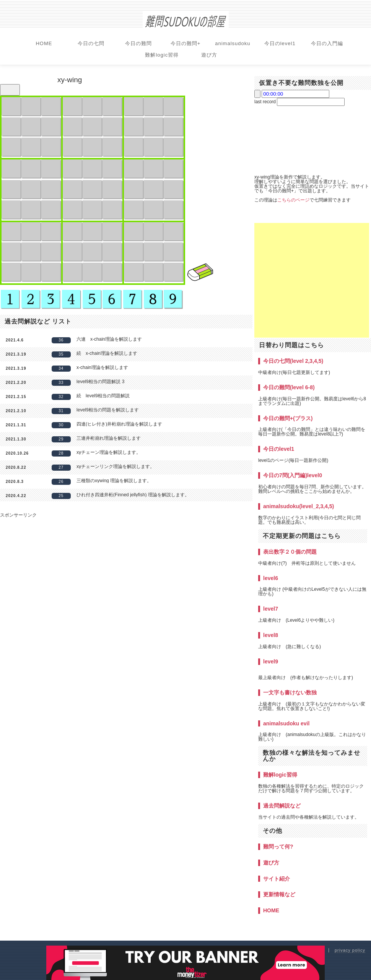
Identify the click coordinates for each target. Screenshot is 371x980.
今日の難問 (138, 43)
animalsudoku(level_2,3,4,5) (299, 506)
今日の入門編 (327, 43)
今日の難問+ (186, 43)
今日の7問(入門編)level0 (293, 475)
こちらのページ (293, 200)
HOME (44, 43)
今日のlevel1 (280, 43)
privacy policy (350, 950)
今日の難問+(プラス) (288, 418)
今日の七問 (91, 43)
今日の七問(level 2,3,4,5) (293, 361)
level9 (271, 661)
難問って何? (278, 847)
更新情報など (279, 894)
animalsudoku (233, 43)
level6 (271, 578)
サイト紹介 (277, 879)
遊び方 (209, 55)
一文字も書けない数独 (290, 692)
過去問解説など (282, 806)
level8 (271, 635)
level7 (271, 609)
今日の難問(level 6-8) (289, 387)
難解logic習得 (162, 55)
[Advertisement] (312, 280)
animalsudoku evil (286, 723)
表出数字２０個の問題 (290, 552)
